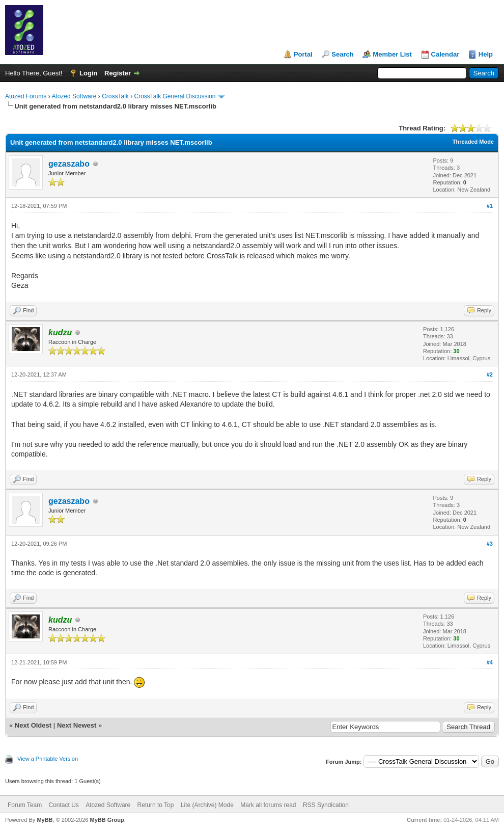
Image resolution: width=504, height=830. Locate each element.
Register (118, 73)
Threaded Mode (473, 142)
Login (88, 73)
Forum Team (25, 805)
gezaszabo (69, 164)
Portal (303, 54)
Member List (392, 54)
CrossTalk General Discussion (175, 96)
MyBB (45, 820)
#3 (490, 544)
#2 (490, 374)
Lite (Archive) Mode (207, 805)
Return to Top (156, 805)
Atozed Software (74, 96)
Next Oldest (33, 725)
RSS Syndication (326, 805)
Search (342, 54)
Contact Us (63, 805)
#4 (490, 662)
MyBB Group (107, 820)
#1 (490, 206)
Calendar (445, 54)
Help (486, 54)
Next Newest (77, 725)
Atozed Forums (26, 96)
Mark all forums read (268, 805)
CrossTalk (115, 96)
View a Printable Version (48, 759)
